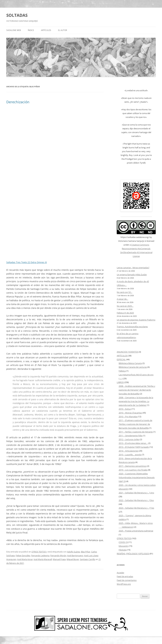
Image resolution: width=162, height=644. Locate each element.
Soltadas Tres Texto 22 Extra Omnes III (27, 262)
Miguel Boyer (73, 559)
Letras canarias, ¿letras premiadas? (133, 268)
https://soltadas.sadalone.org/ (135, 237)
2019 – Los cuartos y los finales (133, 470)
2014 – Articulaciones (128, 451)
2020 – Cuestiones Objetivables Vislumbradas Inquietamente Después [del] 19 (137, 477)
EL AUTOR (62, 30)
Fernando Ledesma (40, 555)
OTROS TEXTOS (39, 552)
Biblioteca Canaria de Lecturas (133, 367)
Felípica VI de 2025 (125, 313)
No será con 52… (125, 292)
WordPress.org (124, 584)
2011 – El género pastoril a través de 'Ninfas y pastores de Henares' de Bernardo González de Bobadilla (135, 424)
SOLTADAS (17, 15)
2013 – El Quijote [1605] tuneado (134, 447)
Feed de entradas (125, 576)
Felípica (122, 371)
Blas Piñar (86, 552)
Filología (123, 550)
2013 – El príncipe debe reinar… (133, 443)
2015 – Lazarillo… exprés (130, 455)
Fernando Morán (58, 555)
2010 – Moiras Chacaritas (130, 413)
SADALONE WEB (14, 30)
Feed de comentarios (127, 580)
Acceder (120, 573)
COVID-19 (123, 542)
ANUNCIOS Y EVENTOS (127, 352)
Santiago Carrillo (88, 559)
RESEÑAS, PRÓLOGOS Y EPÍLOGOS (133, 554)
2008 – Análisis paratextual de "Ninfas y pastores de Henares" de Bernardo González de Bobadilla (137, 390)
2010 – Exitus (125, 409)
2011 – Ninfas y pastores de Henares (136, 432)
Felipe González (23, 555)
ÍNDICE (31, 30)
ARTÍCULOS (46, 30)
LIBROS (120, 382)
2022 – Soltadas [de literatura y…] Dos (136, 500)
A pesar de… (122, 299)
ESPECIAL (121, 359)
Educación (123, 546)
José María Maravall (43, 559)
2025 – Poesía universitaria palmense (136, 531)
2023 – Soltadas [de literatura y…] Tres (136, 508)
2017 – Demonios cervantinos (132, 466)
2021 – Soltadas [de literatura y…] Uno (136, 493)
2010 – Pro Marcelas (128, 417)
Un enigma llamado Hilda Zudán (132, 275)
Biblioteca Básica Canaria (130, 363)
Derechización (18, 102)
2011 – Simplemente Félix (131, 436)
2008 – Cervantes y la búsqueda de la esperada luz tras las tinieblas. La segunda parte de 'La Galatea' (136, 401)
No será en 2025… (125, 306)
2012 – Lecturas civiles (129, 439)
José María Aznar (25, 559)
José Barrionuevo (75, 555)
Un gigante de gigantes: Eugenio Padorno (136, 320)
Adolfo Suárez (74, 552)
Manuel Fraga (59, 559)
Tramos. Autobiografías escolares (132, 327)
